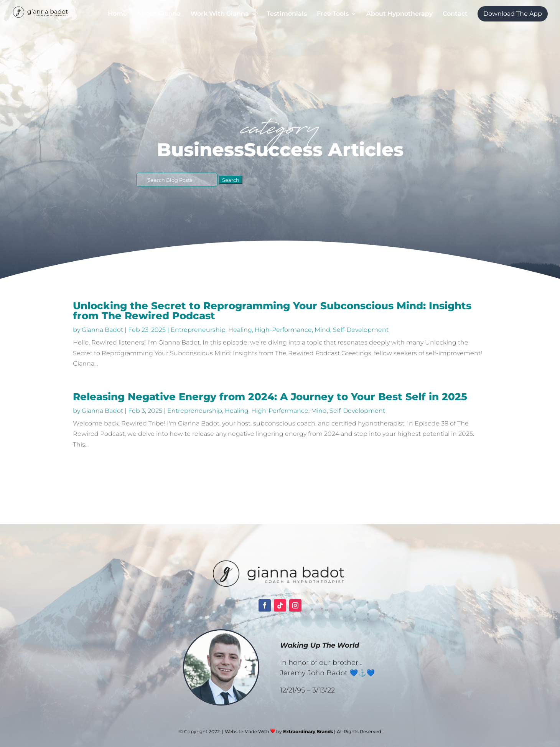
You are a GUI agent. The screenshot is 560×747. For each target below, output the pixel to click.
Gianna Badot (102, 330)
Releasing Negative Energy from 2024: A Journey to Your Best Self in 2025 (270, 397)
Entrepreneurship (198, 330)
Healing (240, 330)
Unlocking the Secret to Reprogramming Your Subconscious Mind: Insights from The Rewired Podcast (272, 311)
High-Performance (283, 330)
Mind (322, 330)
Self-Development (361, 330)
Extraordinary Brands (308, 731)
